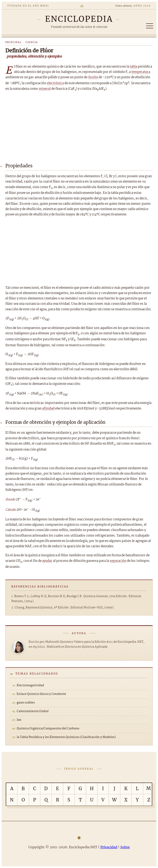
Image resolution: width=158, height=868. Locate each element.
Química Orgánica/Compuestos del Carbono (48, 729)
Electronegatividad (30, 685)
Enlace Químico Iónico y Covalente (41, 694)
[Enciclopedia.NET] (79, 19)
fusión (93, 77)
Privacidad (109, 847)
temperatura (141, 72)
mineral (45, 89)
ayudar (47, 561)
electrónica (55, 83)
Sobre (125, 847)
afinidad (48, 409)
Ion (19, 720)
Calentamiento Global (33, 711)
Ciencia (32, 42)
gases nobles (26, 703)
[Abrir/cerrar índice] (150, 26)
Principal (13, 42)
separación (118, 561)
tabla (134, 67)
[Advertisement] (79, 126)
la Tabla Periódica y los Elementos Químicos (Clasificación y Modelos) (66, 737)
